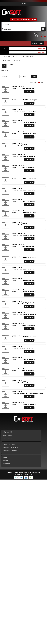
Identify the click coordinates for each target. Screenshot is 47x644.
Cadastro (26, 4)
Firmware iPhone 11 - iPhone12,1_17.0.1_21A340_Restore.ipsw (24, 313)
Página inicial (7, 432)
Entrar (20, 4)
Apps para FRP (8, 438)
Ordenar (34, 76)
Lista (41, 82)
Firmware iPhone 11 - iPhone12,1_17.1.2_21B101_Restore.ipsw (24, 257)
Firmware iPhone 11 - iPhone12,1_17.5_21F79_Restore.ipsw (23, 167)
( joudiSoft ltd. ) (28, 474)
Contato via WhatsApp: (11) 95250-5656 (24, 19)
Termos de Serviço (9, 445)
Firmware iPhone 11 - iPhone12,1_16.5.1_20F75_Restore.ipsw (23, 358)
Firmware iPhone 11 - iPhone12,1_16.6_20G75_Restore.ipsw (23, 347)
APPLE (16, 57)
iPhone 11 (18, 60)
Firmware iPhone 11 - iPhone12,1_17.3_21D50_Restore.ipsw (23, 223)
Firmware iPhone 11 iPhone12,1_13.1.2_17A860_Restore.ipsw (24, 404)
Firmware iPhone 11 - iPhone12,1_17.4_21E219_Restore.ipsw (23, 200)
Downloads (6, 57)
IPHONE (7, 60)
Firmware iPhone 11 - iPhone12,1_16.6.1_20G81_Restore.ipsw (23, 336)
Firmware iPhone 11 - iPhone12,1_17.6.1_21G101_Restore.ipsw (24, 121)
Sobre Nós (7, 463)
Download (29, 92)
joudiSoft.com (23, 472)
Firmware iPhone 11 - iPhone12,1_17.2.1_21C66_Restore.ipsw (23, 234)
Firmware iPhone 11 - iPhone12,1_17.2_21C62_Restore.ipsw (23, 246)
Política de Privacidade (11, 448)
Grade (33, 82)
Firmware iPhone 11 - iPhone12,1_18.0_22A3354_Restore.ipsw (24, 110)
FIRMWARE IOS (29, 57)
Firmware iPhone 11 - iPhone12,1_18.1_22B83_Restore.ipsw (23, 88)
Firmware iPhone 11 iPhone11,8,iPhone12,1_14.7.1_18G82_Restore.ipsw (27, 392)
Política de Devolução (10, 451)
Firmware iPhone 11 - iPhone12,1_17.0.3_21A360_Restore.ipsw (24, 291)
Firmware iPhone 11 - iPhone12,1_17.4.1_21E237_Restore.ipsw (24, 178)
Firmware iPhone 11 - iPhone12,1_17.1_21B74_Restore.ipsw (23, 279)
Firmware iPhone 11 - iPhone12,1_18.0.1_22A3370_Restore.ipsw (24, 99)
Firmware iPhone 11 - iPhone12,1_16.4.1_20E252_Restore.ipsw (24, 381)
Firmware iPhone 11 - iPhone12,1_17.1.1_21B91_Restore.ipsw (23, 268)
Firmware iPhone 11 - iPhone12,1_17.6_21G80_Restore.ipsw (23, 144)
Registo (6, 460)
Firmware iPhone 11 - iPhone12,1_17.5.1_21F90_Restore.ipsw (23, 155)
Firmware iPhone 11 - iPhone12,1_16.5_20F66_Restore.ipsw (23, 370)
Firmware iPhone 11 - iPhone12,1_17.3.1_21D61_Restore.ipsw (23, 212)
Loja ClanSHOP (8, 435)
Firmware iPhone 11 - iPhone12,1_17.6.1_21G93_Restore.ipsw (23, 133)
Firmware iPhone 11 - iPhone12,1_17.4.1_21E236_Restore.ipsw (24, 189)
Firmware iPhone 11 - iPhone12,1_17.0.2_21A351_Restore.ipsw (24, 302)
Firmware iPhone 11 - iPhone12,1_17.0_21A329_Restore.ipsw (23, 325)
